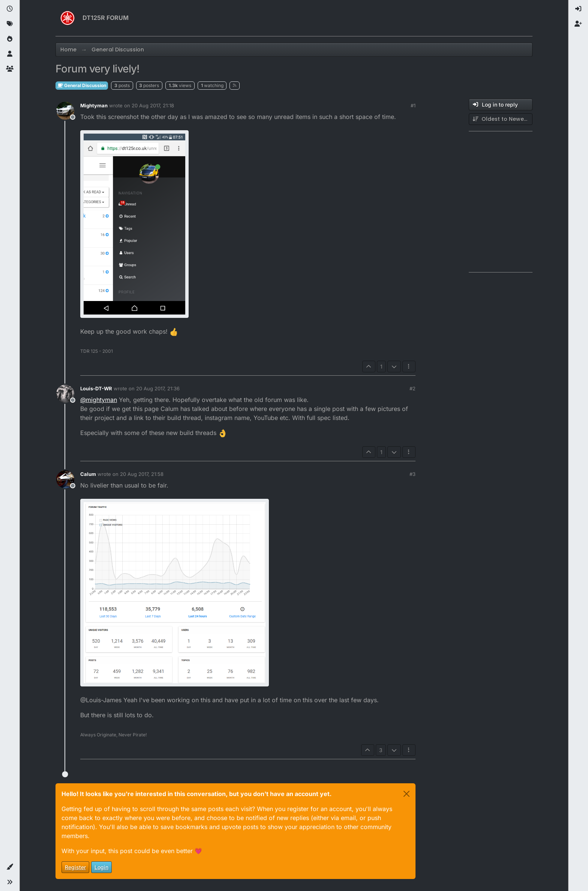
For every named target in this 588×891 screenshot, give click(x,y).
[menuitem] (578, 9)
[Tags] (10, 24)
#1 (413, 105)
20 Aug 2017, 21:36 (158, 388)
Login (101, 867)
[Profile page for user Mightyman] (65, 111)
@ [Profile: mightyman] (99, 400)
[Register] (578, 24)
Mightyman (94, 105)
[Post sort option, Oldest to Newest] (501, 119)
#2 (412, 388)
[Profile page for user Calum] (65, 479)
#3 (412, 474)
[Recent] (10, 9)
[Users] (10, 54)
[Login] (578, 9)
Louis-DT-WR (96, 388)
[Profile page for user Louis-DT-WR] (65, 394)
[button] (10, 867)
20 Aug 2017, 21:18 (153, 105)
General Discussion (82, 85)
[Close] (406, 794)
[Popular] (10, 39)
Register (75, 867)
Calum (88, 474)
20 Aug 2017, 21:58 (142, 474)
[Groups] (10, 69)
